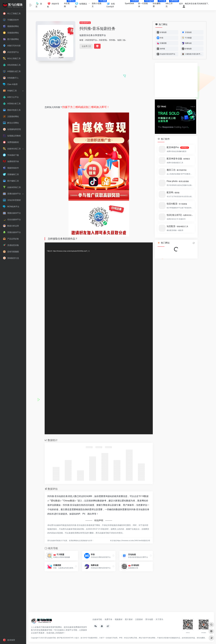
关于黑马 (159, 619)
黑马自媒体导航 (50, 638)
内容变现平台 (85, 23)
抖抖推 (112, 40)
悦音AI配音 (177, 204)
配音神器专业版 (178, 159)
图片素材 (129, 619)
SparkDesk (130, 3)
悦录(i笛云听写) (180, 215)
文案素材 (139, 619)
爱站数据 (55, 501)
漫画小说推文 (98, 4)
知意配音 (177, 226)
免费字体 (108, 619)
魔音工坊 (177, 170)
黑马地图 (149, 619)
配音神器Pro (178, 147)
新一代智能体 (144, 4)
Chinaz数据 (69, 501)
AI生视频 (68, 4)
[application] (99, 338)
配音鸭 (173, 192)
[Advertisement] (99, 82)
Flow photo (178, 181)
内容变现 (103, 40)
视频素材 (119, 619)
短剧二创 (121, 40)
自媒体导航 (97, 619)
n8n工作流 (171, 4)
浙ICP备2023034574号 (65, 638)
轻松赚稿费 (158, 4)
